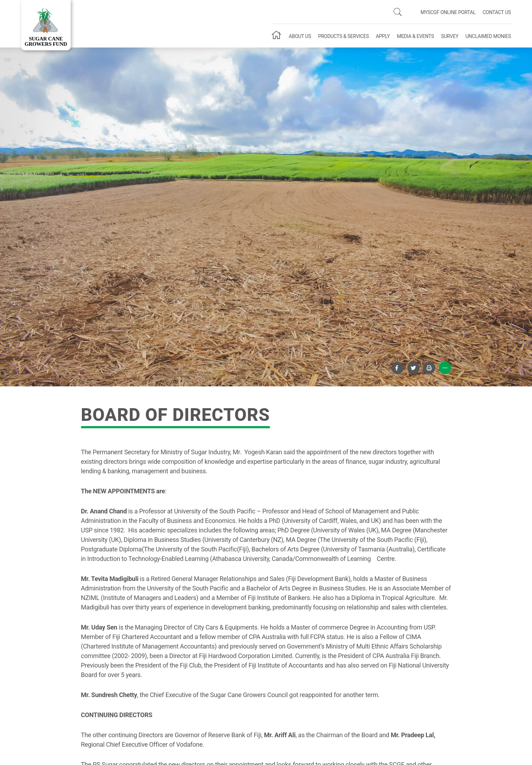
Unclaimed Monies (488, 36)
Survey (450, 36)
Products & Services (344, 36)
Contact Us (497, 12)
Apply (383, 36)
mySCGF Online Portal (448, 12)
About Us (300, 36)
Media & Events (415, 36)
